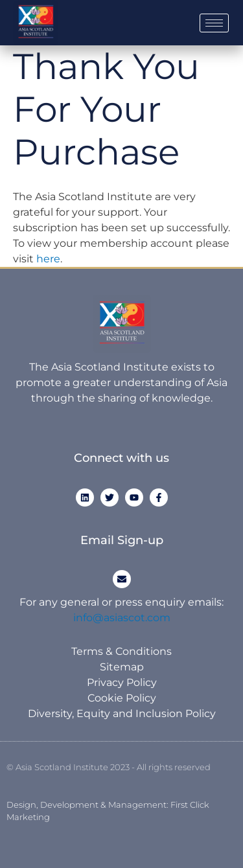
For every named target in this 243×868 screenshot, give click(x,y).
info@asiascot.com (122, 618)
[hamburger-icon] (214, 23)
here (48, 259)
